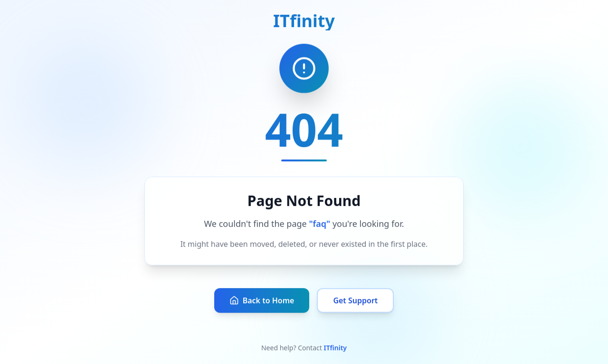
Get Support (355, 301)
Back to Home (262, 301)
